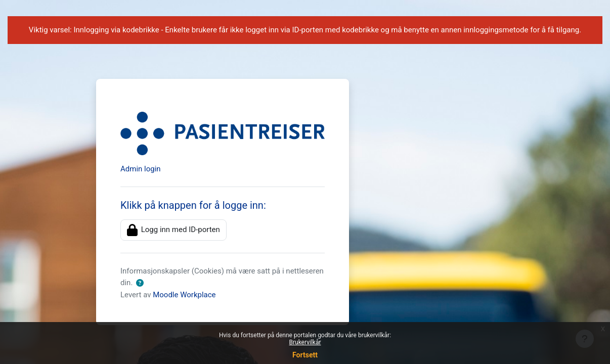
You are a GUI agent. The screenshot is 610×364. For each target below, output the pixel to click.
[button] (140, 283)
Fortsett (305, 355)
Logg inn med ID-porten (173, 230)
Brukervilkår (305, 342)
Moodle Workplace (184, 295)
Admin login (141, 169)
